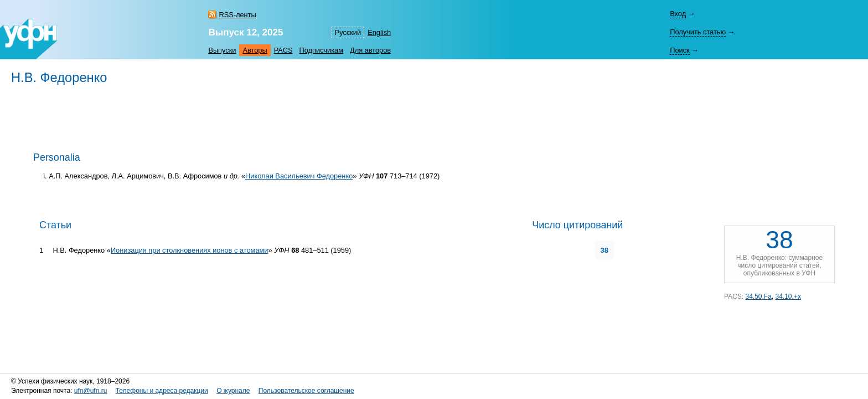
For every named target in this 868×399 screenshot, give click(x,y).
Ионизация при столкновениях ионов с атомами (190, 250)
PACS (283, 50)
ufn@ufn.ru (91, 391)
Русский (348, 32)
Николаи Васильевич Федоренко (299, 176)
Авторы (255, 50)
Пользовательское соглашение (306, 391)
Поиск (680, 50)
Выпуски (222, 50)
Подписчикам (321, 50)
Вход (678, 14)
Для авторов (370, 50)
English (379, 32)
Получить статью (698, 32)
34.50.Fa (758, 296)
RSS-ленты (237, 15)
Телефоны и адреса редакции (162, 391)
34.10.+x (788, 296)
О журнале (233, 391)
